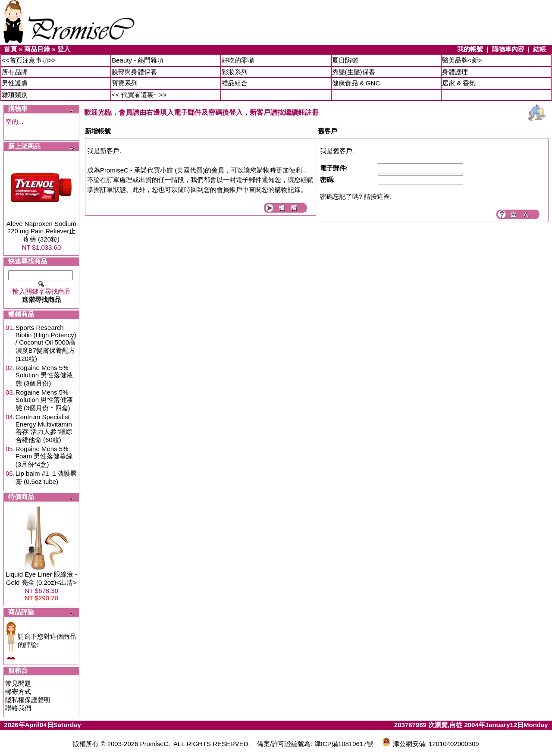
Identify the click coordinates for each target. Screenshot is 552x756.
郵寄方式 (18, 692)
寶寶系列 (125, 83)
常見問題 (18, 683)
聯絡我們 (18, 708)
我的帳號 (470, 49)
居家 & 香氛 (459, 83)
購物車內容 (508, 49)
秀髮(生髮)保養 (354, 72)
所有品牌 (15, 72)
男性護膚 (15, 83)
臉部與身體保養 (134, 72)
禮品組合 (235, 83)
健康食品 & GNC (356, 83)
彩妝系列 (235, 72)
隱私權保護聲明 (28, 700)
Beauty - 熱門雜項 (138, 60)
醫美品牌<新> (462, 60)
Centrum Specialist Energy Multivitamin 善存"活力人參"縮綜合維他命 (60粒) (44, 428)
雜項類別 (15, 95)
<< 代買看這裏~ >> (139, 95)
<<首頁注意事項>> (29, 60)
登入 (64, 49)
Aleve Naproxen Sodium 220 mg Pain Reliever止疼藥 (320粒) (41, 231)
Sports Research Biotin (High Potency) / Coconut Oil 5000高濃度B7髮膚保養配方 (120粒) (46, 343)
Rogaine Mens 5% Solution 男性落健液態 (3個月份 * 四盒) (44, 400)
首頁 (10, 49)
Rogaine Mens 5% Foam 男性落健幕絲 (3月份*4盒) (44, 456)
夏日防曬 (345, 60)
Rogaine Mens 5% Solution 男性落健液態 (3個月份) (44, 375)
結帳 (539, 49)
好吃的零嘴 (238, 60)
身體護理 (455, 72)
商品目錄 (37, 49)
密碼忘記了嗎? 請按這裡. (356, 196)
